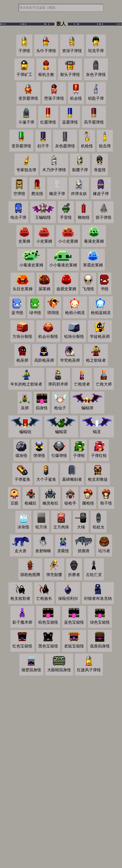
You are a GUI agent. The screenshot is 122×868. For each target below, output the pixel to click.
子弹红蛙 (99, 456)
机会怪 (76, 98)
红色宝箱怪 (22, 646)
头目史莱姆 (23, 289)
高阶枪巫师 (44, 360)
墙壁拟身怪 (31, 670)
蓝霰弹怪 (70, 122)
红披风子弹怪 (89, 670)
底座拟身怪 (100, 646)
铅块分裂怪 (74, 337)
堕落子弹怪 (54, 98)
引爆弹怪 (59, 456)
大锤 (81, 527)
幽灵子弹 (57, 194)
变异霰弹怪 (28, 98)
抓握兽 (84, 551)
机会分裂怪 (48, 337)
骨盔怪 (100, 170)
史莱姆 (24, 241)
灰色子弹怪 (96, 75)
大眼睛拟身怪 (59, 670)
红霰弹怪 (48, 122)
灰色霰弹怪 (65, 146)
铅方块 (41, 527)
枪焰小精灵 (75, 313)
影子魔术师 (22, 622)
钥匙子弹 (96, 98)
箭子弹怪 (104, 217)
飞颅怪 (88, 289)
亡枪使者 (82, 384)
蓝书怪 (17, 313)
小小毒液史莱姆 (63, 265)
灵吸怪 (63, 551)
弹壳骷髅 (54, 575)
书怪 (105, 289)
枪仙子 (60, 408)
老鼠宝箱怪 (74, 646)
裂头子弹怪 (70, 75)
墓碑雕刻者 (72, 479)
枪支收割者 (20, 598)
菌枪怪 (88, 503)
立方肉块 (61, 527)
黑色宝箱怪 (48, 646)
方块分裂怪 (22, 337)
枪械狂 (31, 503)
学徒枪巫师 (100, 337)
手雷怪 (66, 217)
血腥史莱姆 (66, 289)
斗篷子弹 (26, 122)
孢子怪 (106, 503)
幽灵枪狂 (50, 503)
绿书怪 (35, 313)
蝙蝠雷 (61, 432)
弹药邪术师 (58, 384)
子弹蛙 (79, 456)
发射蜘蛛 (43, 551)
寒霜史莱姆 (93, 265)
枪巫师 (22, 360)
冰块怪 (23, 527)
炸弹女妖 (79, 194)
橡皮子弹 (101, 194)
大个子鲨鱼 (46, 479)
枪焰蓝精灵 (101, 313)
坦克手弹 (96, 51)
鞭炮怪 (84, 217)
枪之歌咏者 (96, 360)
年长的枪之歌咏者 (26, 384)
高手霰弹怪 (94, 122)
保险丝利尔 (68, 598)
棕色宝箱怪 (48, 622)
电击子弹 (18, 217)
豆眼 (14, 503)
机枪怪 (87, 146)
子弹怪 (24, 51)
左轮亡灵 (94, 575)
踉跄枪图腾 (30, 575)
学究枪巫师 (70, 360)
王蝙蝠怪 (43, 217)
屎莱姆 (44, 289)
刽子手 (43, 146)
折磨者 (74, 575)
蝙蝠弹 (87, 408)
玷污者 (104, 551)
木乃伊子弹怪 (54, 170)
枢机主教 (46, 75)
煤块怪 (21, 456)
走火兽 (21, 551)
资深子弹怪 (72, 51)
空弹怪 (19, 194)
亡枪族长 (44, 598)
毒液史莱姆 (94, 241)
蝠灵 (97, 432)
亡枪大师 (104, 384)
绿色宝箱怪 (100, 622)
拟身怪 (42, 408)
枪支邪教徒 (98, 479)
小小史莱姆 (68, 241)
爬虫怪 (37, 194)
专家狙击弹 (26, 170)
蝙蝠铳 (25, 432)
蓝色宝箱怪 (74, 622)
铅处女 (99, 527)
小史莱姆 (44, 241)
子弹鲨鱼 (22, 479)
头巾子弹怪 (46, 51)
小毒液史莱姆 (31, 265)
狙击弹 (105, 146)
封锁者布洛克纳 (98, 598)
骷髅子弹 (80, 170)
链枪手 (70, 503)
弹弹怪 (39, 456)
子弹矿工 (24, 75)
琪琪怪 (53, 313)
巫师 (25, 408)
